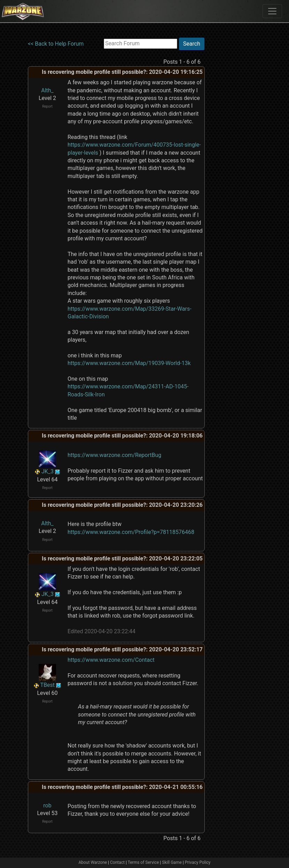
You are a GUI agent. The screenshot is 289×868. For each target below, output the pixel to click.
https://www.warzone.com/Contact (111, 660)
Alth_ (47, 90)
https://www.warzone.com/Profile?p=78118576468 (131, 532)
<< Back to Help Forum (56, 44)
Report (47, 106)
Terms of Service (143, 862)
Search (192, 44)
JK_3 (48, 471)
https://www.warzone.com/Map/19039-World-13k (129, 363)
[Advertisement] (233, 142)
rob (47, 805)
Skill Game (172, 862)
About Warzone (93, 862)
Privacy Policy (198, 862)
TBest (48, 685)
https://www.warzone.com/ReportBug (114, 455)
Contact (117, 862)
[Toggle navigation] (272, 11)
